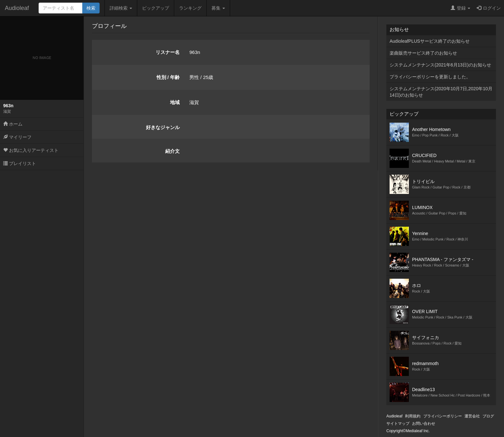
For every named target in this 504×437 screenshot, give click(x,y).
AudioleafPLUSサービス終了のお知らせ (430, 41)
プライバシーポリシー (443, 416)
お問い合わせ (424, 424)
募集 (218, 8)
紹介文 (172, 151)
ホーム (13, 124)
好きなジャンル (163, 127)
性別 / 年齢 (168, 77)
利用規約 (413, 416)
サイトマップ (398, 424)
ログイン (489, 8)
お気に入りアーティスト (31, 150)
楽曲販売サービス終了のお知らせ (423, 53)
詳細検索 (121, 8)
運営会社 (472, 416)
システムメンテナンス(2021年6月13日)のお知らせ (440, 65)
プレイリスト (20, 163)
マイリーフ (17, 137)
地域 (175, 102)
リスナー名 (168, 52)
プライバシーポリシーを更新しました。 (430, 77)
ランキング (190, 8)
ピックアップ (156, 8)
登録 (460, 8)
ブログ (488, 416)
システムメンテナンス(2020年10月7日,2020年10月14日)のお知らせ (441, 92)
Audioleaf (17, 8)
